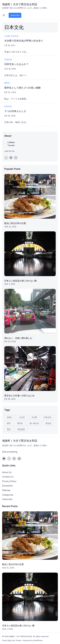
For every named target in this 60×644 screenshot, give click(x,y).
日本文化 (15, 36)
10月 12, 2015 (10, 227)
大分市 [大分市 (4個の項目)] (22, 417)
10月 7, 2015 (10, 284)
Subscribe (15, 15)
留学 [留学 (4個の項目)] (9, 423)
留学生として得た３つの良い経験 (23, 88)
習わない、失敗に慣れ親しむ (18, 338)
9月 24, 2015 (10, 341)
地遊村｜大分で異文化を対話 (20, 4)
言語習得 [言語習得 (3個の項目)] (21, 429)
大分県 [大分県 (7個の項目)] (34, 417)
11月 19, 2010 (10, 69)
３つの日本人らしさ (15, 111)
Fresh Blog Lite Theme (12, 640)
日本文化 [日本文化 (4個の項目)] (47, 417)
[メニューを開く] (4, 15)
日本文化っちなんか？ (16, 64)
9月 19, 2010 (10, 116)
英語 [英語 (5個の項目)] (9, 429)
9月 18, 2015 (10, 399)
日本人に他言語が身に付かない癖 (20, 281)
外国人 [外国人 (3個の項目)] (10, 417)
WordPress (38, 640)
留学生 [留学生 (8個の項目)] (20, 423)
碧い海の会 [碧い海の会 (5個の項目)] (34, 423)
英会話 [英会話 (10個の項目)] (48, 423)
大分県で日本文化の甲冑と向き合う (24, 41)
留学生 (7, 83)
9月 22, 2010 (10, 92)
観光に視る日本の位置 (15, 223)
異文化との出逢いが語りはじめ (19, 395)
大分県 (7, 36)
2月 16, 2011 (10, 45)
